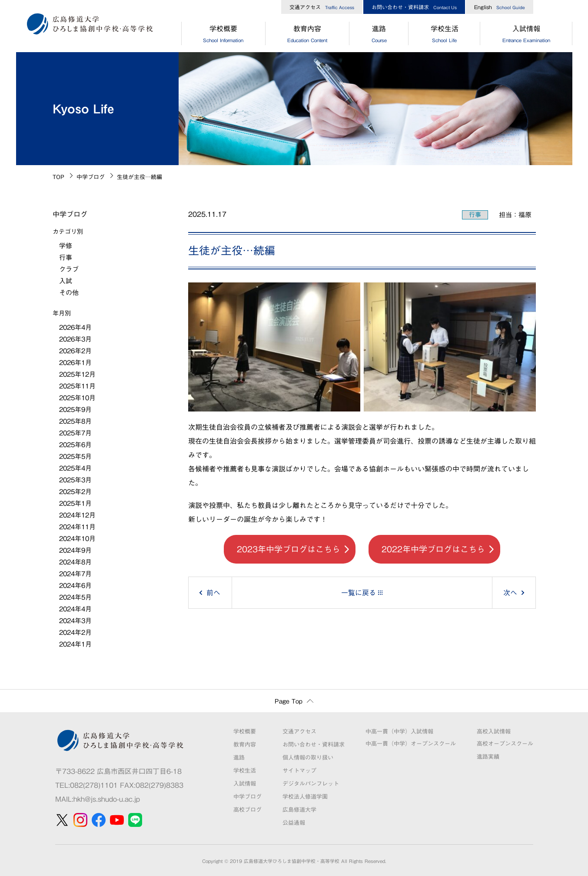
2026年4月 (75, 327)
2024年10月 (77, 539)
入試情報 (526, 35)
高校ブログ (247, 810)
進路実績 (488, 757)
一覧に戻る (359, 593)
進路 (379, 35)
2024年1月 (75, 644)
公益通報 (294, 823)
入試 (66, 281)
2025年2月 (75, 492)
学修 (66, 246)
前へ (213, 593)
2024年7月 (75, 574)
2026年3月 (75, 339)
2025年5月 (75, 456)
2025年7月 (75, 433)
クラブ (69, 269)
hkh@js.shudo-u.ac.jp (107, 799)
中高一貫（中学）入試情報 (399, 732)
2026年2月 (75, 351)
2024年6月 (75, 586)
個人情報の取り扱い (308, 758)
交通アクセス (322, 7)
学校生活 (444, 35)
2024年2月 (75, 632)
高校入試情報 (494, 732)
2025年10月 (77, 398)
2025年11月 (77, 386)
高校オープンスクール (505, 744)
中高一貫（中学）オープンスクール (411, 744)
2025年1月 (75, 503)
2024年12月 (77, 515)
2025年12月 (77, 374)
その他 (69, 293)
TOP (58, 177)
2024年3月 (75, 621)
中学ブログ (91, 177)
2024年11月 (77, 527)
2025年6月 (75, 445)
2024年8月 (75, 562)
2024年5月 (75, 597)
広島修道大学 (299, 810)
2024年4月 (75, 609)
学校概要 (223, 35)
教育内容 (307, 35)
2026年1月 (75, 363)
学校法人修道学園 (305, 797)
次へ (510, 593)
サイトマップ (299, 771)
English (500, 7)
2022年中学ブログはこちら (433, 549)
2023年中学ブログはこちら (289, 549)
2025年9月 (75, 410)
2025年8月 (75, 421)
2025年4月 (75, 468)
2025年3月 (75, 480)
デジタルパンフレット (311, 784)
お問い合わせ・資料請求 (414, 7)
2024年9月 (75, 550)
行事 (475, 215)
